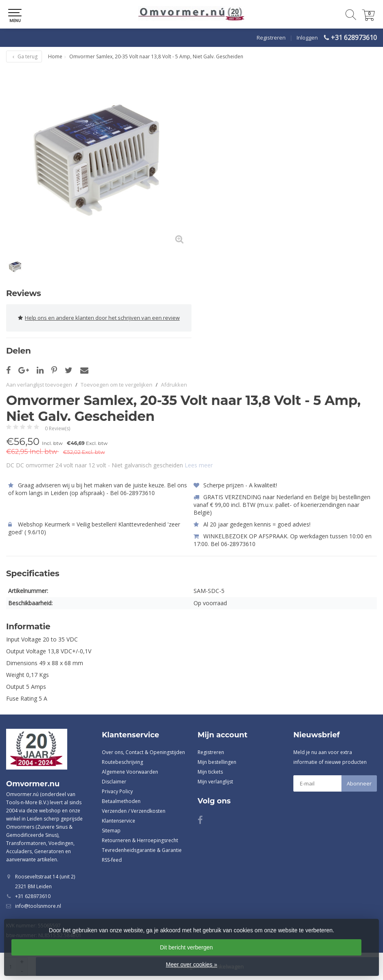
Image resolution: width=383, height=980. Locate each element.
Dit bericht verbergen (186, 947)
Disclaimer (114, 782)
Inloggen (307, 38)
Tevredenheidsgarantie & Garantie (142, 850)
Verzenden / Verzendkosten (134, 811)
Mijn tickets (210, 772)
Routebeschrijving (122, 762)
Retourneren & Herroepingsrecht (140, 840)
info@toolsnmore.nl (38, 906)
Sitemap (111, 831)
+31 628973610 (354, 38)
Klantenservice (119, 821)
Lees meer (199, 465)
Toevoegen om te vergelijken (117, 385)
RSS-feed (112, 860)
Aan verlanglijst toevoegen (39, 385)
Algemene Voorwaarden (130, 772)
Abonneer (359, 783)
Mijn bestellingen (217, 762)
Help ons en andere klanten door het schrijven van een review (99, 318)
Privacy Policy (117, 791)
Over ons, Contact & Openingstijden (143, 752)
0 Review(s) (57, 428)
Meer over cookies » (191, 965)
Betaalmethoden (121, 801)
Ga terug (24, 56)
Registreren (271, 38)
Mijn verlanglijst (215, 782)
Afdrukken (174, 385)
